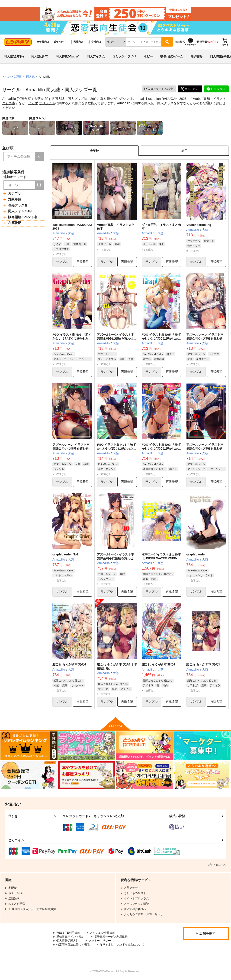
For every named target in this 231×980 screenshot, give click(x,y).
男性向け (77, 42)
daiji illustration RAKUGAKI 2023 (163, 99)
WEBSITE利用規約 (68, 933)
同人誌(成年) (40, 56)
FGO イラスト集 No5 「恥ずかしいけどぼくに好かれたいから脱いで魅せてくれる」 (161, 339)
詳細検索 (180, 42)
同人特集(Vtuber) (67, 56)
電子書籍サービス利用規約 (111, 937)
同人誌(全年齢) (14, 56)
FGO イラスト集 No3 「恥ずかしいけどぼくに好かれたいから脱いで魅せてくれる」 (161, 449)
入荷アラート (158, 89)
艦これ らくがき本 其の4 (69, 665)
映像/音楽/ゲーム (172, 56)
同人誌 (30, 77)
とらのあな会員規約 (103, 933)
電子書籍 (196, 56)
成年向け (59, 42)
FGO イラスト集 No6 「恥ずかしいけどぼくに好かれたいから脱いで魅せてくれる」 (72, 339)
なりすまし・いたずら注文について (122, 945)
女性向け (95, 42)
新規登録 (202, 42)
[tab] (184, 151)
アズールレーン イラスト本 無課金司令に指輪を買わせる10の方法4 (206, 339)
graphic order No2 (65, 555)
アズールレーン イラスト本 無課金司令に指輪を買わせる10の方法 (117, 559)
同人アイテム (96, 56)
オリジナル (47, 103)
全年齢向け (43, 42)
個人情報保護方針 (67, 941)
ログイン (214, 42)
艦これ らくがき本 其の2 (158, 665)
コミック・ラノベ (124, 56)
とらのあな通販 (12, 77)
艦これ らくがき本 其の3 (203, 665)
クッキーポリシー (100, 941)
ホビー (148, 56)
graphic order (196, 555)
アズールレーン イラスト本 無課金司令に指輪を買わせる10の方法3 (72, 449)
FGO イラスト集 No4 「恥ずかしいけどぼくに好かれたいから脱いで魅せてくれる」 (117, 449)
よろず (33, 103)
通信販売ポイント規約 (70, 937)
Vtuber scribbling (199, 225)
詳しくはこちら (217, 865)
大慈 (37, 99)
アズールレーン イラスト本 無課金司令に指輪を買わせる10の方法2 (206, 449)
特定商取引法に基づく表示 (73, 945)
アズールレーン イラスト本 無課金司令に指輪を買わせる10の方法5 (117, 339)
